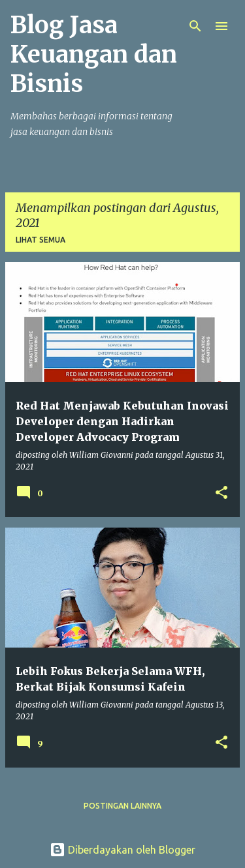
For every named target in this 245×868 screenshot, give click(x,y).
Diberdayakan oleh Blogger (122, 850)
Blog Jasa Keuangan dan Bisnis (94, 54)
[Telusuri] (195, 26)
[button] (221, 493)
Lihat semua (41, 240)
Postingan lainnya (122, 806)
